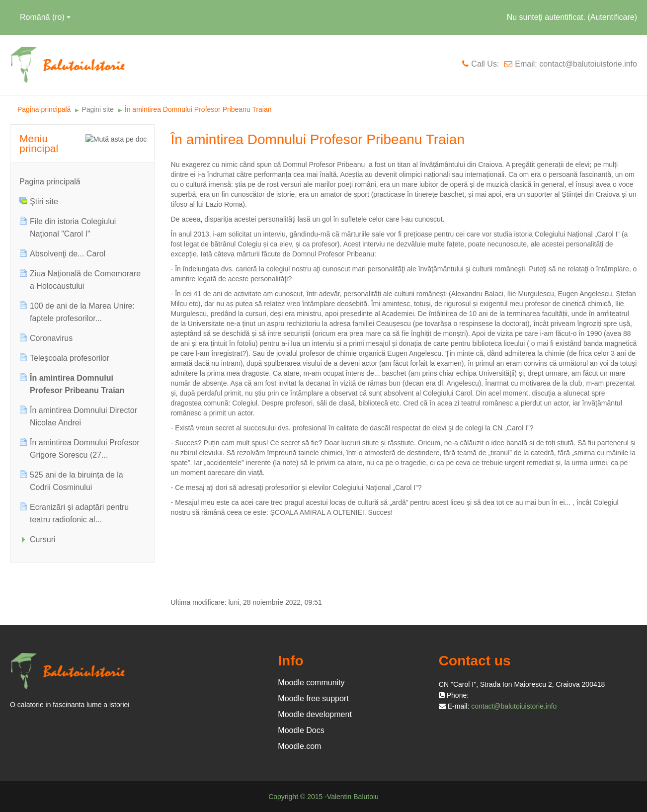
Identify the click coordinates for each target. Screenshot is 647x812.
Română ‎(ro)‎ (45, 17)
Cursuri (43, 539)
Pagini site (98, 109)
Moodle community (311, 683)
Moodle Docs (301, 730)
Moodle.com (299, 746)
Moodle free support (313, 698)
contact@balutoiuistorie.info (514, 706)
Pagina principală (50, 182)
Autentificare (612, 17)
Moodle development (315, 714)
